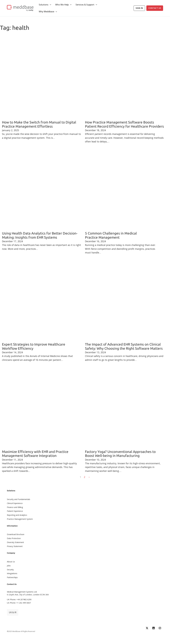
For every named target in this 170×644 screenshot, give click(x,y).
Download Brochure (16, 534)
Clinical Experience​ (15, 503)
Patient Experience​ (15, 511)
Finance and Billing (15, 507)
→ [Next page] (89, 477)
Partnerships (12, 577)
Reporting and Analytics (17, 515)
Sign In (139, 8)
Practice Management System (20, 519)
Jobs (9, 566)
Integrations (12, 573)
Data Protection (14, 538)
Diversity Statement (15, 542)
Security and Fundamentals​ (19, 499)
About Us (11, 562)
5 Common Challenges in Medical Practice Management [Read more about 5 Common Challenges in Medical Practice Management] (111, 235)
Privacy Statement (15, 546)
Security (10, 570)
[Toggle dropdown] (50, 5)
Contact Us (155, 8)
